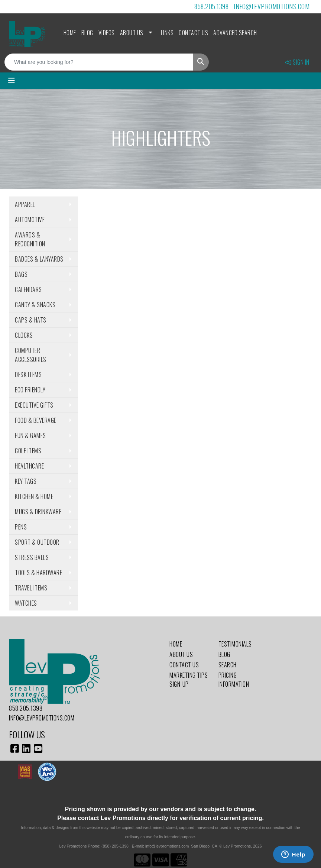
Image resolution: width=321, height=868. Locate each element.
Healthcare (29, 466)
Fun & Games (30, 435)
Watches (26, 603)
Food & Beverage (36, 420)
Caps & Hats (31, 320)
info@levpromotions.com (272, 6)
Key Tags (26, 481)
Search (228, 665)
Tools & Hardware (38, 573)
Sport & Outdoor (37, 542)
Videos (107, 33)
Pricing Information (234, 680)
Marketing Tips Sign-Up (189, 680)
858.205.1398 (211, 6)
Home (70, 33)
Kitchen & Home (34, 496)
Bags (21, 274)
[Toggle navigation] (12, 81)
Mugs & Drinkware (38, 512)
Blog (87, 33)
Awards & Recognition (30, 239)
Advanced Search (235, 33)
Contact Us (193, 33)
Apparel (25, 204)
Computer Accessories (31, 355)
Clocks (24, 335)
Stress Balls (32, 557)
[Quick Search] (99, 62)
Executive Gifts (34, 405)
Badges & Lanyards (39, 259)
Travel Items (31, 588)
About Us (132, 33)
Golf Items (28, 451)
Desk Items (28, 375)
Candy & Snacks (35, 305)
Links (167, 33)
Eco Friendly (30, 390)
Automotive (30, 220)
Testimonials (235, 644)
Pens (21, 527)
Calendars (28, 289)
